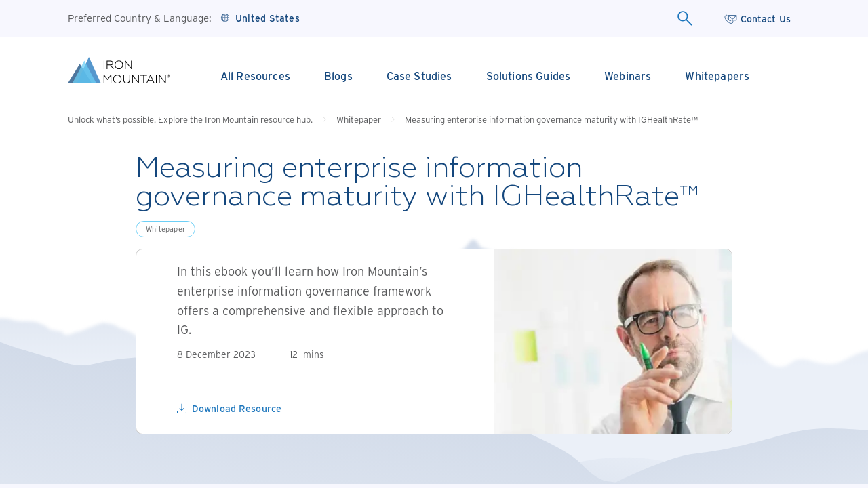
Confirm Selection (434, 431)
